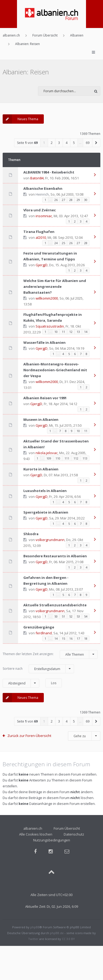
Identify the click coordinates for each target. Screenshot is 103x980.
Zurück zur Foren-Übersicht (29, 736)
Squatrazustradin (50, 326)
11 (63, 332)
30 (86, 200)
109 (49, 458)
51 (63, 616)
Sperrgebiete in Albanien (46, 512)
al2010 (41, 237)
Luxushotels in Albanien (45, 491)
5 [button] (74, 143)
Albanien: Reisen (26, 72)
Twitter (33, 939)
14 (86, 332)
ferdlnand (44, 633)
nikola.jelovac (47, 453)
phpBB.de (57, 933)
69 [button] (88, 143)
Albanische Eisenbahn (43, 188)
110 (58, 458)
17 (78, 638)
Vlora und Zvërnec (40, 210)
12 (71, 332)
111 (67, 458)
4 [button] (66, 143)
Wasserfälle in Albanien (44, 342)
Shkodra (31, 534)
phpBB (35, 927)
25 (63, 243)
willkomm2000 (47, 298)
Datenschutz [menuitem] (74, 834)
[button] (96, 143)
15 (63, 638)
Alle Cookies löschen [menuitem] (36, 834)
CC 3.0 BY (68, 939)
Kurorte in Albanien (41, 469)
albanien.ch (33, 828)
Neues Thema (20, 119)
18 (86, 638)
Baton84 (37, 178)
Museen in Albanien (41, 420)
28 (71, 200)
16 (71, 638)
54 (86, 616)
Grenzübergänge (39, 627)
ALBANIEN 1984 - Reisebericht (49, 172)
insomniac (44, 216)
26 (56, 200)
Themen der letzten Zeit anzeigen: (50, 654)
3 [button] (59, 143)
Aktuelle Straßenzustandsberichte (55, 605)
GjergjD (42, 265)
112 (76, 458)
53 (78, 616)
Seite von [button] (27, 143)
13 (78, 332)
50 (56, 616)
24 (56, 243)
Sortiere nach (38, 669)
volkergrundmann (50, 540)
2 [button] (52, 143)
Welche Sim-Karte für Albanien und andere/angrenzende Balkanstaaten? (55, 287)
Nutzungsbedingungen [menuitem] (52, 840)
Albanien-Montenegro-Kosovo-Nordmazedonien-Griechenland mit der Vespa (55, 370)
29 (78, 200)
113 (85, 458)
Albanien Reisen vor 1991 (45, 398)
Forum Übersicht (67, 828)
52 (71, 616)
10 (56, 332)
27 (63, 200)
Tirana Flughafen (39, 232)
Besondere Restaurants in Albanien (55, 556)
